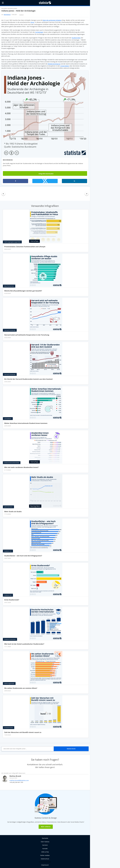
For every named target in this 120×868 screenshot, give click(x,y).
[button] (16, 181)
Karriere (45, 845)
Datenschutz (45, 859)
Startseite (45, 838)
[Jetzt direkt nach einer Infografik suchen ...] (28, 749)
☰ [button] (3, 3)
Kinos (32, 22)
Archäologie (39, 32)
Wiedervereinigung (54, 64)
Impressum (45, 865)
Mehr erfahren (46, 827)
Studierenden (76, 38)
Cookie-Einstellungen (45, 862)
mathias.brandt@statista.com (19, 780)
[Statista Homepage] (45, 3)
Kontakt (45, 848)
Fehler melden (45, 855)
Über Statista (45, 842)
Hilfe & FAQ (45, 852)
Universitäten (65, 66)
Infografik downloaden (45, 174)
